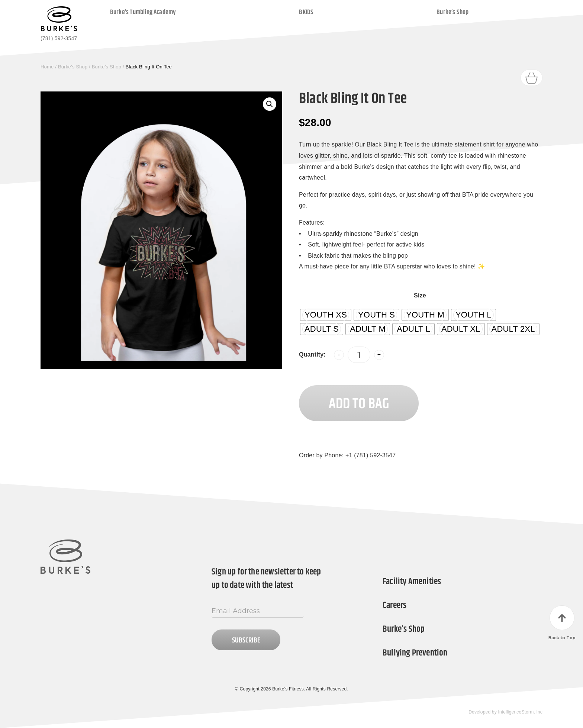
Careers (394, 605)
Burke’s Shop (452, 12)
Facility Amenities (412, 582)
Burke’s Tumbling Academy (143, 12)
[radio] (326, 315)
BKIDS (306, 12)
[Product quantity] (359, 355)
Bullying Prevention (415, 653)
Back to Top (562, 623)
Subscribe (246, 640)
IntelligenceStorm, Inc (520, 712)
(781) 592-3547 (59, 38)
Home (47, 67)
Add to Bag (359, 404)
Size (420, 295)
